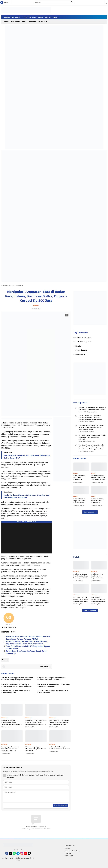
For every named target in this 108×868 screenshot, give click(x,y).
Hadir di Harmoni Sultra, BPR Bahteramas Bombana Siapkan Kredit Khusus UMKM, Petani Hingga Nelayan (81, 481)
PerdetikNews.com (8, 285)
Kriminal (20, 285)
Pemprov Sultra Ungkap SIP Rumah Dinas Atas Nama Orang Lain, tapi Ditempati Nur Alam (91, 427)
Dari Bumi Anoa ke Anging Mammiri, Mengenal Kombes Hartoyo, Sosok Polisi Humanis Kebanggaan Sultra (91, 447)
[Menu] (2, 3)
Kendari (79, 346)
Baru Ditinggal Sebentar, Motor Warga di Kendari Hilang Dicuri (16, 692)
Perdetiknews (81, 350)
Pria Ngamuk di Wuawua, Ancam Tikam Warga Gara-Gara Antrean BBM (54, 685)
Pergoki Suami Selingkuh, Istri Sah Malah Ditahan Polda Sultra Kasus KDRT (27, 457)
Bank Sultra (80, 354)
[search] (72, 2)
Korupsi (5, 660)
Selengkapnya (90, 512)
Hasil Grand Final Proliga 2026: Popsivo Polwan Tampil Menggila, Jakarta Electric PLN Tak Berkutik (36, 723)
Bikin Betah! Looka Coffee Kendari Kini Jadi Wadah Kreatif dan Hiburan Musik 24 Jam (99, 479)
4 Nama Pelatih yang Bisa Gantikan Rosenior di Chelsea (60, 748)
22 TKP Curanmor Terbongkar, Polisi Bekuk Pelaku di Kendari (53, 692)
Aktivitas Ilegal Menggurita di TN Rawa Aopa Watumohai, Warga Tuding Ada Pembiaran (17, 679)
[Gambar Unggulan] (36, 416)
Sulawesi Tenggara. (84, 338)
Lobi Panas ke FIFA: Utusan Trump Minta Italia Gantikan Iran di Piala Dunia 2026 (59, 722)
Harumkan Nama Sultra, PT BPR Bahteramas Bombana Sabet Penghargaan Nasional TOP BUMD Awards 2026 (99, 505)
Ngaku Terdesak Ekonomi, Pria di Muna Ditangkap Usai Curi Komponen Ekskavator (27, 496)
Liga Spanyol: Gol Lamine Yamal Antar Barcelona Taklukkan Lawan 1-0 (10, 749)
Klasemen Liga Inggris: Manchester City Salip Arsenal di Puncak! (36, 749)
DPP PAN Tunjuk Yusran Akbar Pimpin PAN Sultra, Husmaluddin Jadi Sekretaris (92, 437)
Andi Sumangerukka (84, 342)
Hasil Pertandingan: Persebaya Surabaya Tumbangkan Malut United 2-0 (12, 723)
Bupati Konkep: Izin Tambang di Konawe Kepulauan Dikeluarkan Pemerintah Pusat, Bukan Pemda (90, 417)
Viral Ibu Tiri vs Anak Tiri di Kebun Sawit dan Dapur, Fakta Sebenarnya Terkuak (92, 409)
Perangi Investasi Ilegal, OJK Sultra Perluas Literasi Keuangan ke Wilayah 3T (81, 503)
